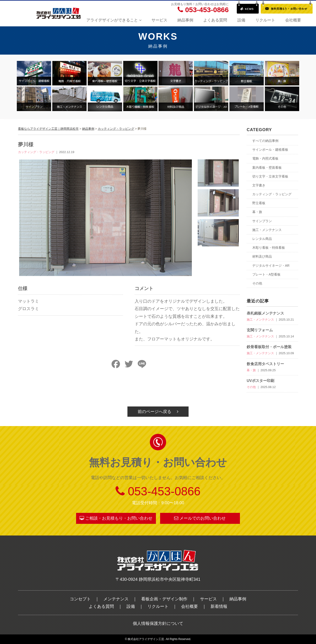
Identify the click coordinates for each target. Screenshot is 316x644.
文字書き (259, 185)
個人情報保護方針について (158, 623)
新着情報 (219, 606)
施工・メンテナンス (267, 230)
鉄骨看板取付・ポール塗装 (269, 347)
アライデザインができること (114, 20)
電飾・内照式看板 (265, 158)
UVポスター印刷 (260, 381)
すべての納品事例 (265, 141)
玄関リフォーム (260, 330)
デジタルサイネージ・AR (271, 266)
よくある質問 (215, 20)
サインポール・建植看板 (270, 150)
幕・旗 (257, 212)
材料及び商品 (262, 256)
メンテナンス (116, 599)
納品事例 (185, 20)
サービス (159, 20)
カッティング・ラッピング (272, 194)
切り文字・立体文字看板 (270, 176)
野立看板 (259, 203)
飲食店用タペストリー (265, 364)
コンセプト (80, 599)
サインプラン (262, 221)
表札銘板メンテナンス (265, 313)
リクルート (265, 20)
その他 (257, 283)
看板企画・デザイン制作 (164, 599)
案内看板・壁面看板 (267, 168)
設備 (241, 20)
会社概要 (293, 20)
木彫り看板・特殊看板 (269, 248)
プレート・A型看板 (266, 274)
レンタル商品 (262, 239)
